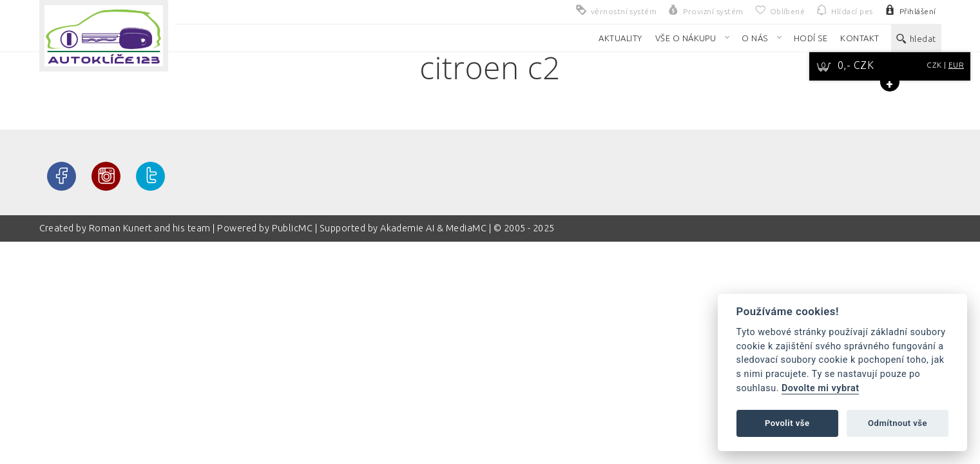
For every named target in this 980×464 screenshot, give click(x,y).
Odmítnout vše (898, 423)
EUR (956, 65)
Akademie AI (407, 228)
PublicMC (293, 228)
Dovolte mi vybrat (820, 388)
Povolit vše (787, 423)
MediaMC (466, 228)
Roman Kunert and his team (151, 228)
